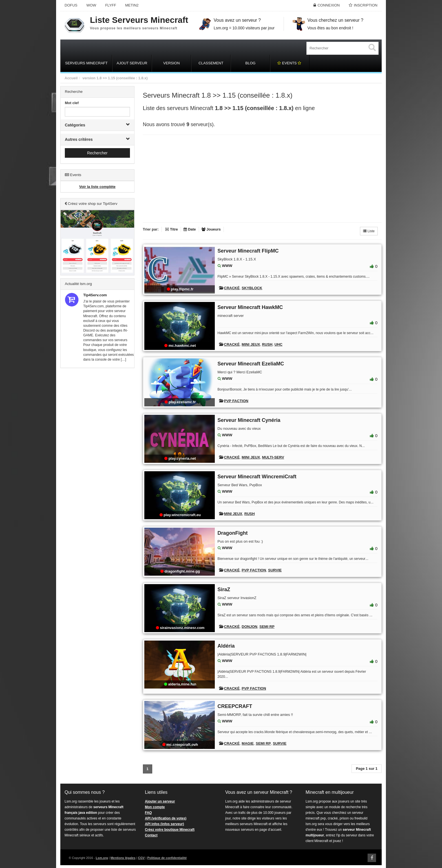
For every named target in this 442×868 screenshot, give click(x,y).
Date (190, 229)
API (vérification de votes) (166, 818)
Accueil (71, 78)
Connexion (329, 5)
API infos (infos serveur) (164, 824)
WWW (227, 266)
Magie (248, 743)
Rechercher (97, 153)
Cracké (232, 288)
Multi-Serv (273, 457)
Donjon (249, 627)
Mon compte (155, 807)
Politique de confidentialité (167, 858)
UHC (279, 344)
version (89, 78)
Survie (275, 570)
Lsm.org (102, 858)
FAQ (148, 813)
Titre (172, 229)
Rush (267, 344)
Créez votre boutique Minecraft (170, 830)
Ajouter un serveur (160, 801)
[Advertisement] (97, 458)
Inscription (366, 5)
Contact (151, 835)
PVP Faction (236, 401)
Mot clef (72, 103)
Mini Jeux (251, 344)
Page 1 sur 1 (367, 769)
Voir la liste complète (97, 187)
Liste (369, 231)
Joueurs (211, 229)
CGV (142, 858)
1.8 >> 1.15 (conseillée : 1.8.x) (122, 78)
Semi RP (267, 627)
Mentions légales (123, 858)
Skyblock (252, 288)
